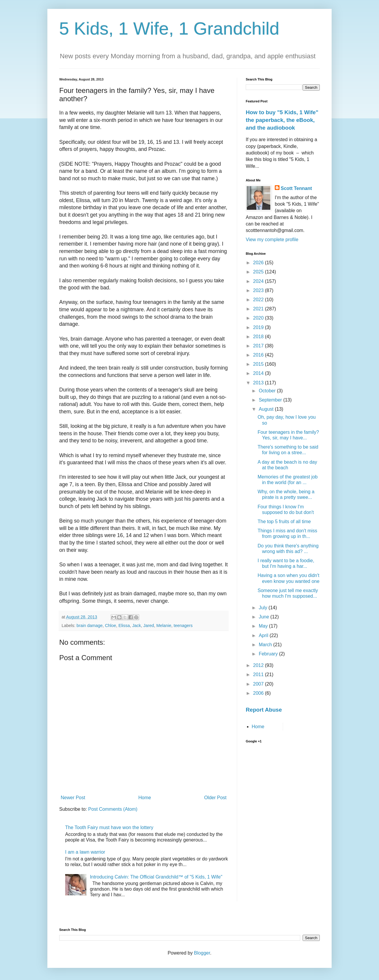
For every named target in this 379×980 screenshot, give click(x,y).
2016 (259, 355)
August (267, 409)
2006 (259, 693)
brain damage (89, 626)
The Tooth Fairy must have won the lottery (109, 827)
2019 (259, 327)
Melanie (164, 626)
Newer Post (73, 798)
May (264, 626)
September (271, 400)
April (264, 635)
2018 (259, 337)
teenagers (183, 626)
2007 (259, 684)
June (265, 617)
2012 (259, 665)
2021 (259, 309)
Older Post (215, 798)
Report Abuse (264, 710)
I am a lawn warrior (85, 852)
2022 (259, 300)
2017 (259, 346)
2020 (259, 318)
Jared (149, 626)
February (269, 654)
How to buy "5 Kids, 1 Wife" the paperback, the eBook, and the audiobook (282, 120)
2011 (259, 674)
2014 (259, 373)
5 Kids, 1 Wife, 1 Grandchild (169, 29)
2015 (259, 364)
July (264, 608)
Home (145, 798)
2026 (259, 263)
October (268, 391)
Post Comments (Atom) (113, 809)
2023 (259, 290)
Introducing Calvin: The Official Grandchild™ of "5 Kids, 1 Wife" (156, 877)
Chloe (110, 626)
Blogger (202, 953)
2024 (259, 281)
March (266, 645)
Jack (136, 626)
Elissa (124, 626)
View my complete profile (272, 240)
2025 (259, 272)
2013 (259, 383)
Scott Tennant (296, 188)
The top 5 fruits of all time (284, 522)
